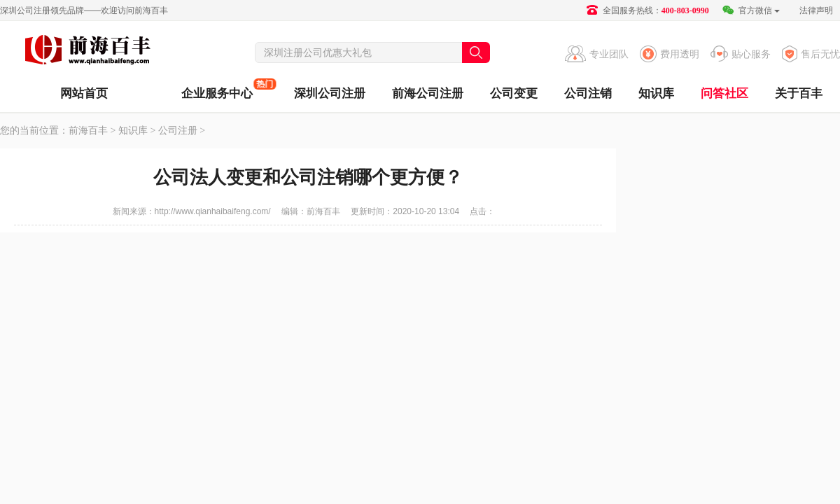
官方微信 (751, 10)
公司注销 (588, 93)
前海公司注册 (428, 93)
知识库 (656, 93)
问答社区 (724, 93)
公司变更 (514, 93)
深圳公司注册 (330, 93)
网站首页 (84, 93)
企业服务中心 (217, 89)
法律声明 (816, 10)
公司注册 (178, 131)
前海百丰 (87, 52)
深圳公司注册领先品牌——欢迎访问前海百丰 (84, 10)
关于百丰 (799, 93)
